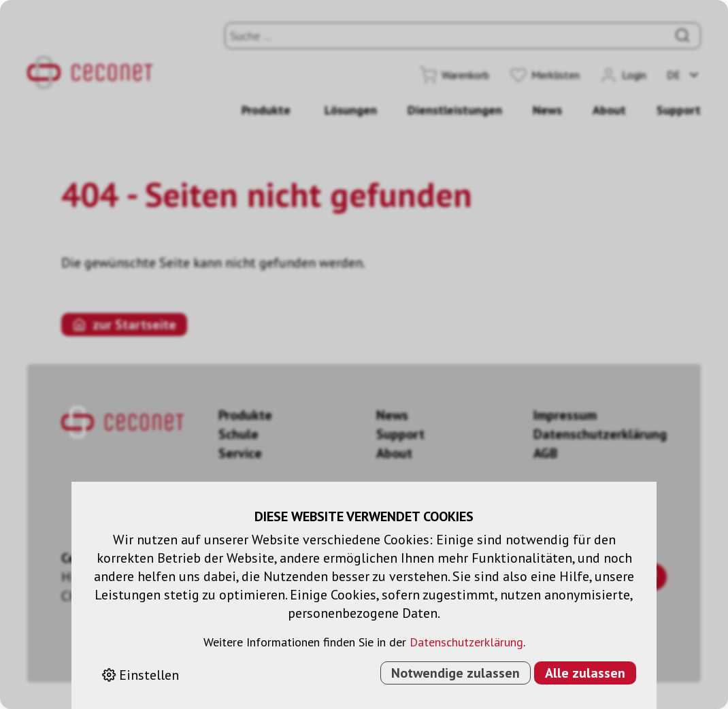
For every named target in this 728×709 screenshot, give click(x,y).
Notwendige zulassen (456, 673)
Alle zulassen (585, 673)
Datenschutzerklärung (466, 642)
